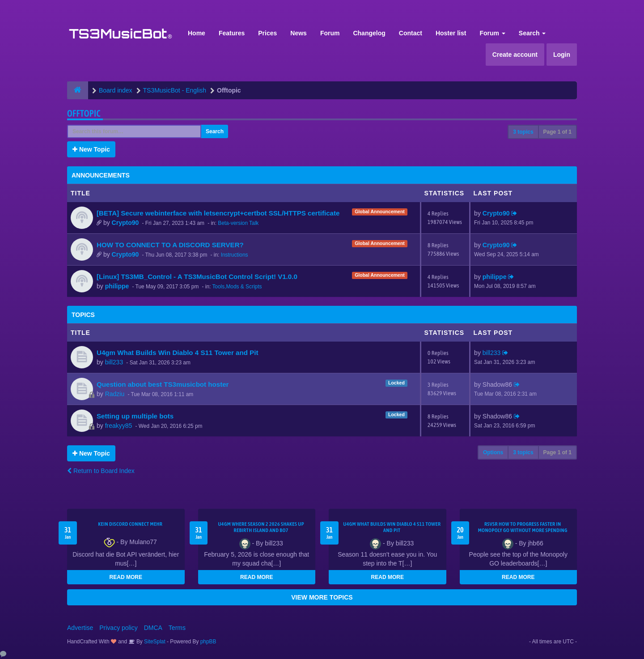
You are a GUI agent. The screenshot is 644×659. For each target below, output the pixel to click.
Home (197, 33)
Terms (177, 628)
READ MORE (126, 577)
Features (232, 33)
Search (532, 33)
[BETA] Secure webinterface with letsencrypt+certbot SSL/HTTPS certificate (218, 213)
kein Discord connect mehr (130, 524)
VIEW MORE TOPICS (322, 597)
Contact (411, 33)
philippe (117, 286)
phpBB (208, 642)
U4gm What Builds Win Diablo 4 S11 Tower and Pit (177, 353)
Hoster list (451, 33)
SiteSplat (154, 642)
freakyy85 (119, 426)
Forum (330, 33)
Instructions (235, 255)
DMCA (153, 628)
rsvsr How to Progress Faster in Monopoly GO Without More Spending (523, 527)
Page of (557, 132)
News (299, 33)
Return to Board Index (101, 471)
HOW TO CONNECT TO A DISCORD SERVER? (170, 245)
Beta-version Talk (238, 223)
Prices (267, 33)
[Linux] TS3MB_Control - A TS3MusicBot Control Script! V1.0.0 (197, 277)
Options (493, 452)
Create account (515, 55)
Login (562, 55)
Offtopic (84, 113)
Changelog (369, 33)
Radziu (115, 394)
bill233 (114, 362)
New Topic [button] (91, 149)
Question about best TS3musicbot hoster (163, 384)
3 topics (523, 132)
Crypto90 (125, 223)
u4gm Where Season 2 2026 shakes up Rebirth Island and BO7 (261, 527)
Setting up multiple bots (135, 416)
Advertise (80, 628)
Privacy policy (119, 628)
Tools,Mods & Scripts (237, 287)
